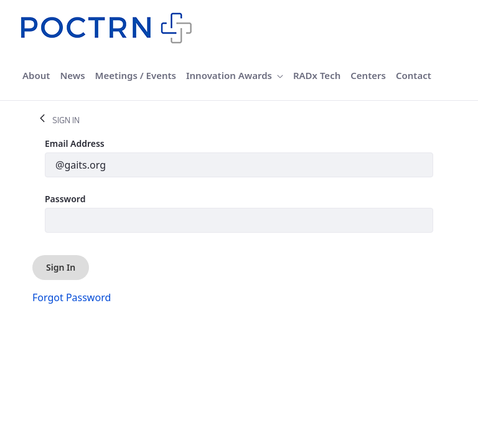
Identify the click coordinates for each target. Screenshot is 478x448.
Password (65, 199)
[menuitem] (36, 76)
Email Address (75, 143)
